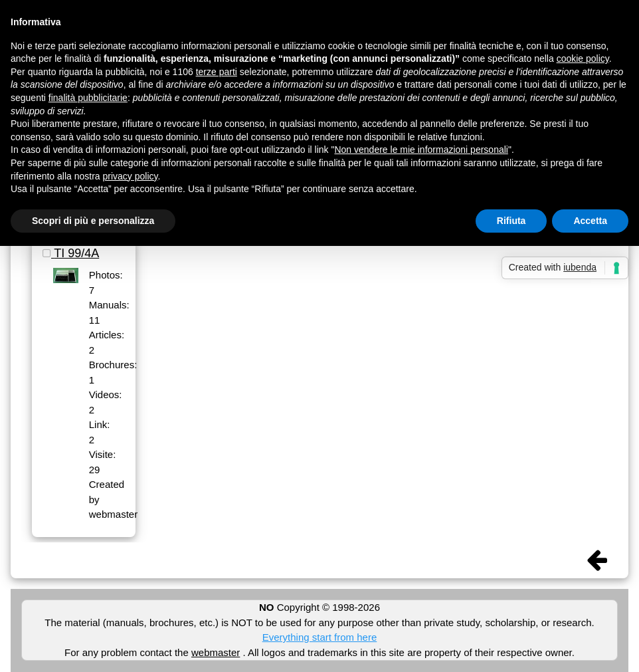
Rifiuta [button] (511, 221)
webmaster (216, 652)
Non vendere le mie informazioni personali (421, 150)
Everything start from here (320, 637)
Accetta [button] (590, 221)
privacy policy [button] (131, 176)
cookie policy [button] (583, 58)
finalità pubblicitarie (88, 98)
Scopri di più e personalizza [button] (93, 221)
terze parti (217, 72)
